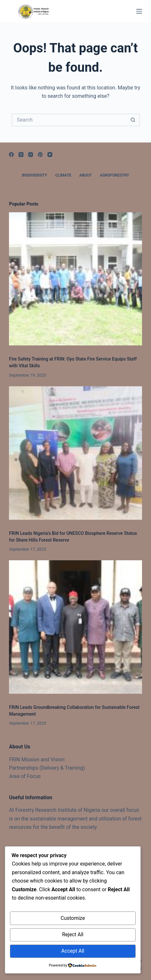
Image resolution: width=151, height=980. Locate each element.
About (85, 175)
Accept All (73, 951)
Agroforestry (115, 175)
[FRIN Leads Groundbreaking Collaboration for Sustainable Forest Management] (75, 627)
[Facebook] (11, 155)
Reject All (73, 934)
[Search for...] (69, 120)
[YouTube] (50, 155)
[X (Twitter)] (21, 155)
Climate (63, 175)
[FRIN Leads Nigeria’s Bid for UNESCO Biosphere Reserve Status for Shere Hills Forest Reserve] (75, 453)
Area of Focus (25, 776)
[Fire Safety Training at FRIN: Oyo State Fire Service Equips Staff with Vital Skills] (75, 279)
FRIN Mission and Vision (37, 760)
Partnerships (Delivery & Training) (47, 768)
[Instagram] (31, 155)
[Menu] (139, 11)
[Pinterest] (40, 155)
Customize (73, 918)
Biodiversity (34, 175)
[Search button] (133, 120)
